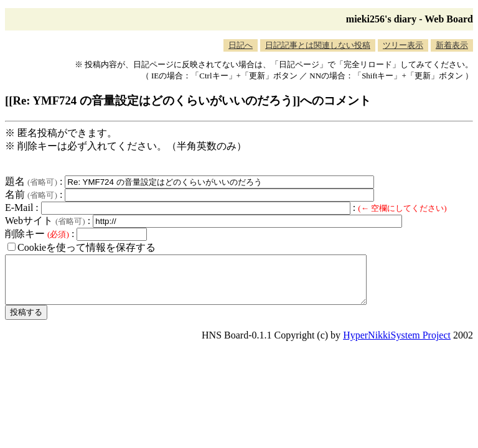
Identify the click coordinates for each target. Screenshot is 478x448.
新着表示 (452, 45)
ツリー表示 (403, 45)
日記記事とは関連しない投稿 (318, 45)
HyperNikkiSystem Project (397, 344)
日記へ (241, 45)
